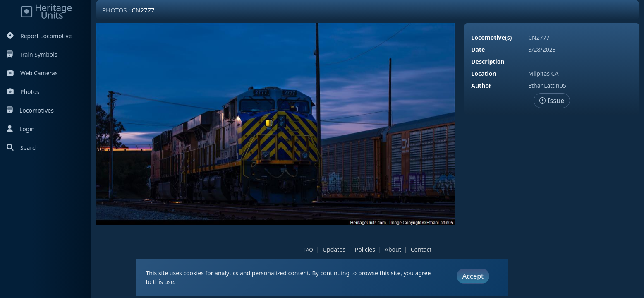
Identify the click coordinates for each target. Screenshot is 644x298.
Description (488, 61)
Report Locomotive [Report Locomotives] (39, 36)
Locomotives (30, 110)
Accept (473, 276)
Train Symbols (32, 54)
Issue (552, 101)
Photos (23, 92)
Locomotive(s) (491, 37)
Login (21, 129)
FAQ (308, 250)
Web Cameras (32, 73)
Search (23, 148)
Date (478, 49)
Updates (334, 249)
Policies (365, 249)
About (393, 249)
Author (481, 85)
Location (484, 73)
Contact (421, 249)
